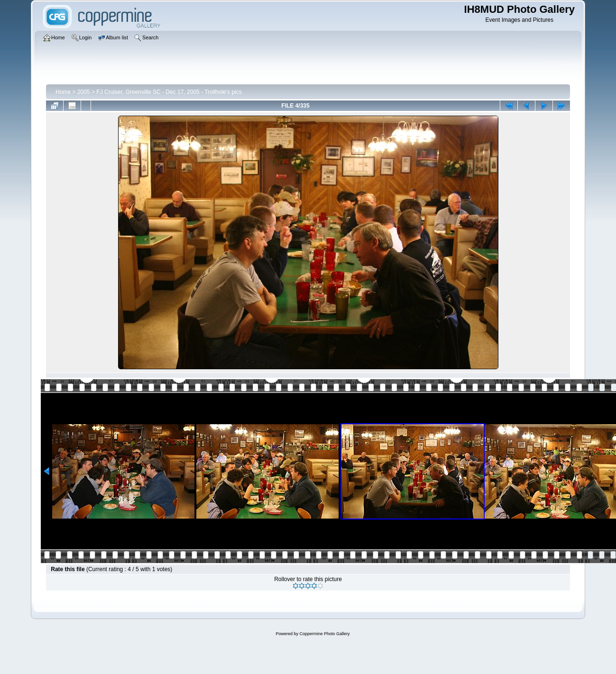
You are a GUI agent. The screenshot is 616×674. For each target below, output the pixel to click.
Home (63, 92)
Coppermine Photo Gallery (324, 634)
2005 (84, 92)
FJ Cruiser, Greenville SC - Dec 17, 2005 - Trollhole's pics (169, 92)
